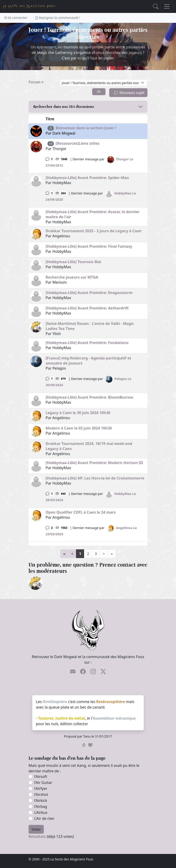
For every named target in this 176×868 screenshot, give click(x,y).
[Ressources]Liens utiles (78, 143)
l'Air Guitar (43, 783)
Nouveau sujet (129, 93)
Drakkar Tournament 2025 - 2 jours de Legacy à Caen (94, 231)
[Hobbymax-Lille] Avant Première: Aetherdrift (87, 308)
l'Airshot (41, 794)
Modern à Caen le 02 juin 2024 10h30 (79, 428)
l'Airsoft (41, 777)
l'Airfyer (41, 789)
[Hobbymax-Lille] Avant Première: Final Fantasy (89, 246)
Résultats (37, 836)
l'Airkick (41, 800)
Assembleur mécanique (114, 718)
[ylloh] (35, 583)
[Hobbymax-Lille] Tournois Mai (73, 262)
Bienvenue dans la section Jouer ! (86, 128)
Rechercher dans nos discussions (64, 107)
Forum (35, 82)
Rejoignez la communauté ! (57, 18)
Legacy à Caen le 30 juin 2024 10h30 (78, 413)
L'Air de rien (44, 818)
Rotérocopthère (110, 702)
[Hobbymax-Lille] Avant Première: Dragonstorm (89, 293)
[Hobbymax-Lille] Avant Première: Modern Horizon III (94, 463)
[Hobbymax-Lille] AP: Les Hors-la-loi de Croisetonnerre (95, 478)
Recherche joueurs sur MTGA (72, 277)
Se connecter (16, 18)
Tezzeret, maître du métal (61, 718)
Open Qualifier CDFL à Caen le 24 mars (81, 512)
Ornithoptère (55, 702)
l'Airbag (41, 806)
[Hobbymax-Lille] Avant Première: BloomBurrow (89, 397)
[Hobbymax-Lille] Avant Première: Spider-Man (87, 178)
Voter (36, 829)
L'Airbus (41, 812)
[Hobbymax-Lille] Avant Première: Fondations (87, 343)
